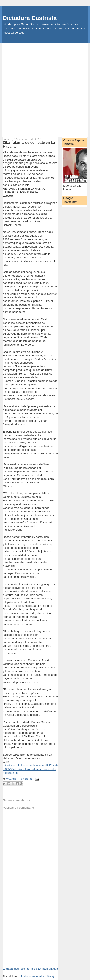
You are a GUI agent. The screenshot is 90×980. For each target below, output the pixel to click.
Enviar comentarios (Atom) (37, 976)
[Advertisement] (45, 88)
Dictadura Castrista (30, 18)
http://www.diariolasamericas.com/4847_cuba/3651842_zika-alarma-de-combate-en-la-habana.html (30, 769)
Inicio (34, 969)
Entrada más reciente (16, 969)
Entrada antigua (48, 969)
